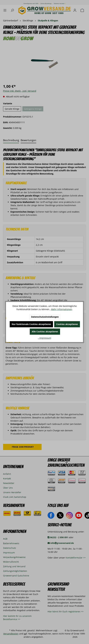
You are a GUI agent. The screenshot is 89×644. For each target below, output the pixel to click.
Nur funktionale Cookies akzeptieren (31, 324)
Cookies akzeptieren (67, 324)
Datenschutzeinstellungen (45, 317)
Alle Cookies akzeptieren (45, 332)
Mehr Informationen (62, 309)
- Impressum (45, 338)
